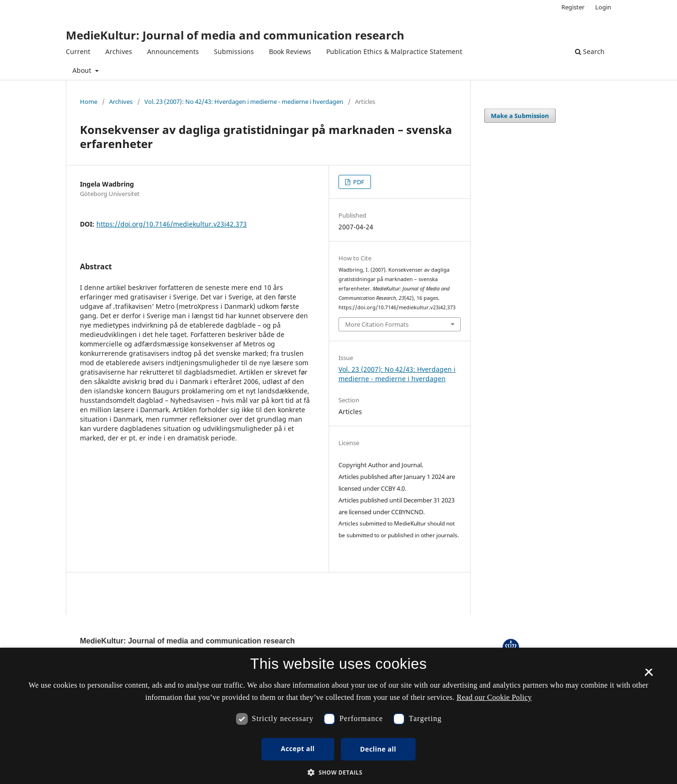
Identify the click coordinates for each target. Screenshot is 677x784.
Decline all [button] (378, 749)
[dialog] (338, 716)
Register (573, 7)
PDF (358, 182)
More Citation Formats (377, 324)
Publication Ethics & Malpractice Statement (394, 51)
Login (603, 7)
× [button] (649, 675)
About (83, 70)
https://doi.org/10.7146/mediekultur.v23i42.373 (172, 224)
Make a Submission (520, 116)
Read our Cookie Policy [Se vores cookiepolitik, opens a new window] (494, 697)
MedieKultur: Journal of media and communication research (235, 35)
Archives (119, 51)
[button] (338, 772)
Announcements (173, 51)
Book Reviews (290, 51)
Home (89, 102)
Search (590, 51)
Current (78, 51)
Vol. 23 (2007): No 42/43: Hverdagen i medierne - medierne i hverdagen (244, 102)
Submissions (234, 51)
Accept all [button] (298, 749)
